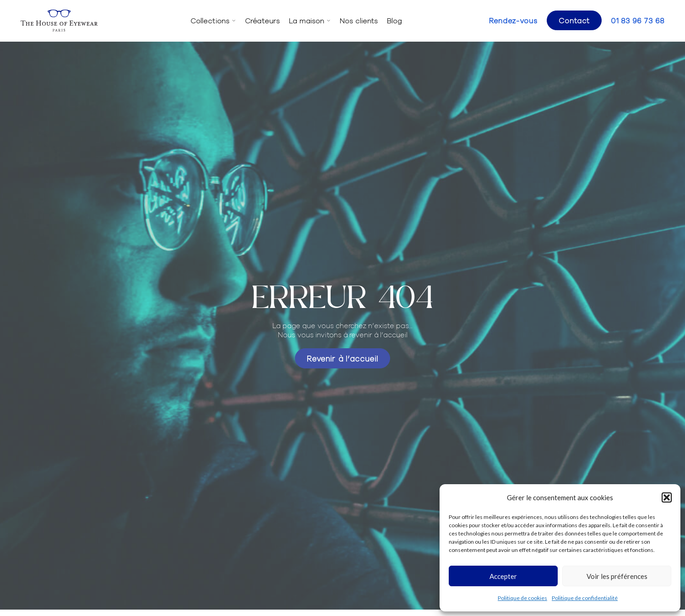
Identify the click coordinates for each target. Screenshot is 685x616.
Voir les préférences (617, 576)
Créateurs (262, 21)
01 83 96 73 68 (638, 20)
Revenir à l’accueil (342, 358)
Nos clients (359, 21)
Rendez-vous (513, 20)
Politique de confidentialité (585, 598)
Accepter (503, 576)
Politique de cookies (522, 598)
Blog (394, 21)
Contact (574, 20)
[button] (667, 497)
